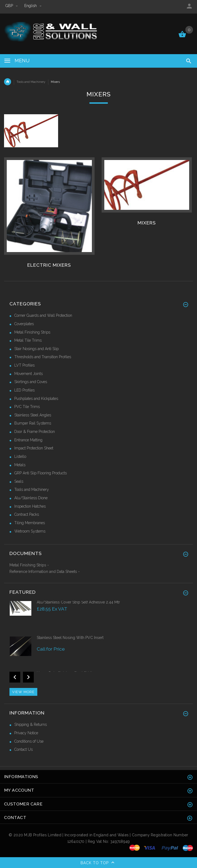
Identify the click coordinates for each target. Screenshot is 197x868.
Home (8, 82)
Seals (19, 481)
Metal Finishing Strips (32, 332)
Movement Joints (29, 374)
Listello (20, 456)
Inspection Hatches (30, 506)
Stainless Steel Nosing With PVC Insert (70, 638)
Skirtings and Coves (31, 382)
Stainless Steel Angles (33, 415)
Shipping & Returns (31, 725)
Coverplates (24, 324)
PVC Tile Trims (27, 407)
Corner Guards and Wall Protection (43, 315)
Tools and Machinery (31, 82)
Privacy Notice (26, 733)
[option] (98, 617)
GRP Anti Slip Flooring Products (41, 473)
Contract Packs (27, 514)
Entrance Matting (28, 440)
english (33, 6)
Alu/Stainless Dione (31, 498)
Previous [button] (15, 677)
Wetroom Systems (30, 531)
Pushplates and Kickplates (36, 399)
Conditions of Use (29, 741)
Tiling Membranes (30, 523)
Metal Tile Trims (28, 340)
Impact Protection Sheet (34, 448)
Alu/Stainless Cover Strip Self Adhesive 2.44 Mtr (78, 602)
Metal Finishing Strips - (29, 565)
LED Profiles (24, 390)
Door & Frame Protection (35, 432)
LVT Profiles (24, 365)
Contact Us (24, 749)
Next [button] (28, 677)
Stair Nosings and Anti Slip (36, 349)
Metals (20, 465)
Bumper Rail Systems (33, 423)
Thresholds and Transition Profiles (43, 357)
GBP (12, 6)
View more (23, 692)
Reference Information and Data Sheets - (45, 572)
